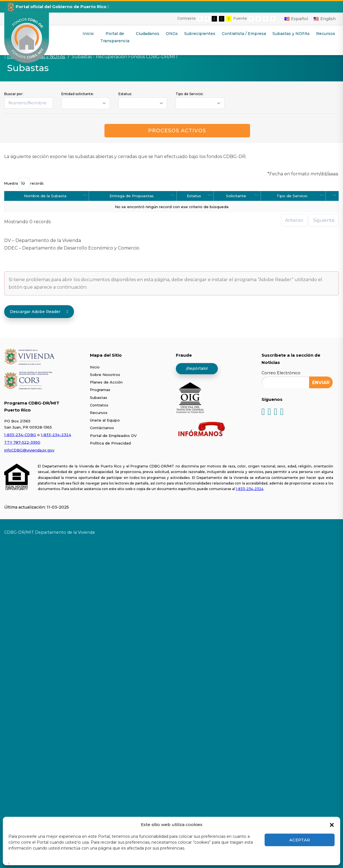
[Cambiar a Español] (296, 19)
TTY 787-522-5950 (22, 442)
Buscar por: (14, 94)
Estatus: (125, 94)
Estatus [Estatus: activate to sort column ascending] (194, 196)
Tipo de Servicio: (190, 94)
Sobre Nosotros (105, 375)
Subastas (99, 397)
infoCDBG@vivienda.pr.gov (29, 450)
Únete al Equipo (105, 420)
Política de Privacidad (110, 443)
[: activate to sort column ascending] (332, 196)
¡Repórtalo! (197, 368)
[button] (332, 824)
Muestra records (24, 183)
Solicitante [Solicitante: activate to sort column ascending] (236, 196)
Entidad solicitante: (78, 94)
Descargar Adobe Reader (39, 312)
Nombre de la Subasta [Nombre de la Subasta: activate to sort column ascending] (45, 196)
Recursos (99, 413)
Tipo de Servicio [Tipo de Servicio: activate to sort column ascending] (292, 196)
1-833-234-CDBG (20, 435)
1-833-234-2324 (56, 435)
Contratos (99, 405)
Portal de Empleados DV (113, 436)
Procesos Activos (177, 131)
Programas (100, 390)
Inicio (95, 367)
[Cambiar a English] (325, 19)
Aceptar (300, 840)
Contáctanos (102, 428)
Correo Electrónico (281, 373)
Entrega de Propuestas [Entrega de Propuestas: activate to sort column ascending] (132, 196)
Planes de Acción (106, 382)
